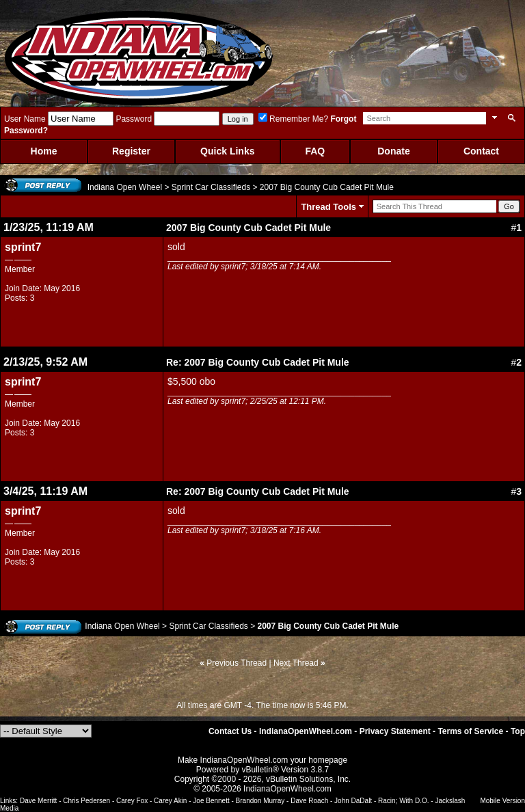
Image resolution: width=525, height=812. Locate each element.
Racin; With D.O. (403, 801)
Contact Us (230, 731)
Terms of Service (470, 731)
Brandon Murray (260, 801)
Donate (393, 151)
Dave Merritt (38, 801)
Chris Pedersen (86, 801)
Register (131, 151)
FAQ (315, 151)
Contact (481, 151)
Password (134, 119)
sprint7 (23, 247)
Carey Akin (170, 801)
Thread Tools (328, 207)
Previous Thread (237, 663)
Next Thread (296, 663)
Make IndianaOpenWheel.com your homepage (262, 760)
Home (44, 151)
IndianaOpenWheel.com (306, 731)
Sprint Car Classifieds (211, 187)
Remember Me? (293, 119)
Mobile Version (502, 801)
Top (518, 731)
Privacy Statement (395, 731)
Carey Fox (132, 801)
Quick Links (227, 151)
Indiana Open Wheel (125, 187)
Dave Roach (309, 801)
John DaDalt (353, 801)
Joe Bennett (211, 801)
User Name (25, 119)
